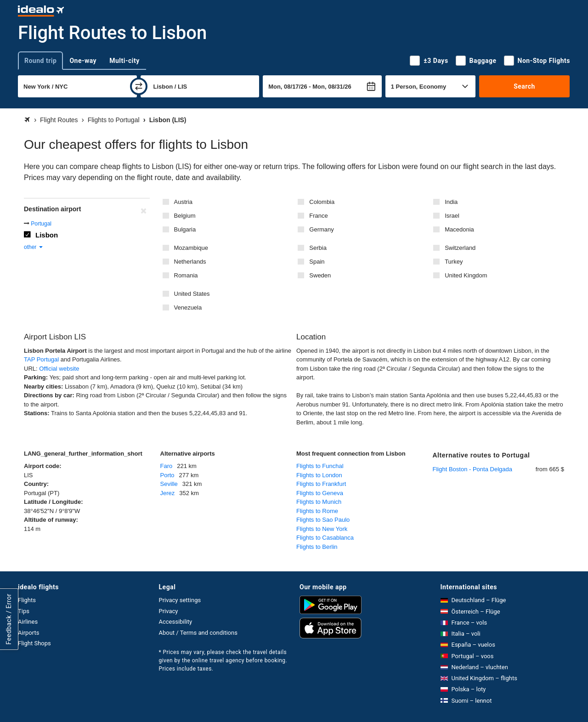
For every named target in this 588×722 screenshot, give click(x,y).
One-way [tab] (83, 61)
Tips (24, 611)
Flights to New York (322, 529)
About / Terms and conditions (198, 633)
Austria (183, 202)
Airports (28, 633)
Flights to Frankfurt (321, 484)
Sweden (320, 275)
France (318, 216)
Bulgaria (185, 229)
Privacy (169, 611)
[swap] (139, 86)
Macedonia (459, 229)
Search (524, 86)
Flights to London (319, 475)
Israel (452, 216)
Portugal (41, 224)
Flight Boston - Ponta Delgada (472, 469)
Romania (186, 275)
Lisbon (47, 235)
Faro (167, 466)
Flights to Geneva (320, 493)
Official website (59, 369)
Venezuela (188, 307)
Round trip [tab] (40, 61)
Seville (169, 484)
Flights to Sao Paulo (323, 520)
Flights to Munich (319, 502)
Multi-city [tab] (124, 61)
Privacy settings (180, 600)
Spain (317, 262)
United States (192, 294)
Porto (167, 475)
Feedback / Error (9, 619)
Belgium (185, 216)
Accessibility (176, 622)
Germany (321, 229)
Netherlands (190, 262)
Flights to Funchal (320, 466)
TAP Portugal (41, 359)
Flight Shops (34, 643)
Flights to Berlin (317, 547)
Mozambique (191, 248)
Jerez (168, 493)
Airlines (28, 622)
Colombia (322, 202)
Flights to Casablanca (325, 538)
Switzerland (460, 248)
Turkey (454, 262)
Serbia (318, 248)
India (451, 202)
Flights (27, 600)
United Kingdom (466, 275)
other (34, 247)
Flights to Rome (317, 511)
